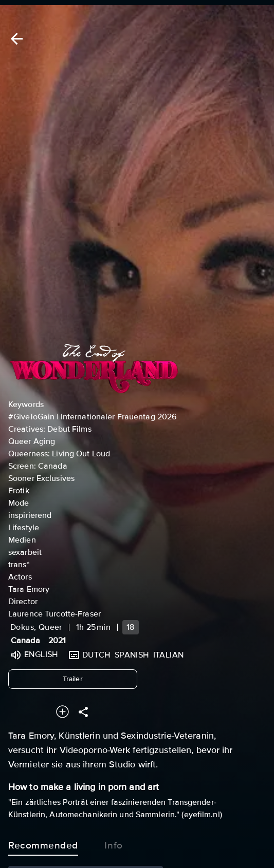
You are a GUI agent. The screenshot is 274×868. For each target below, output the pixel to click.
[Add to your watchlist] (62, 712)
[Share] (83, 712)
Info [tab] (114, 843)
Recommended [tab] (43, 843)
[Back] (15, 39)
